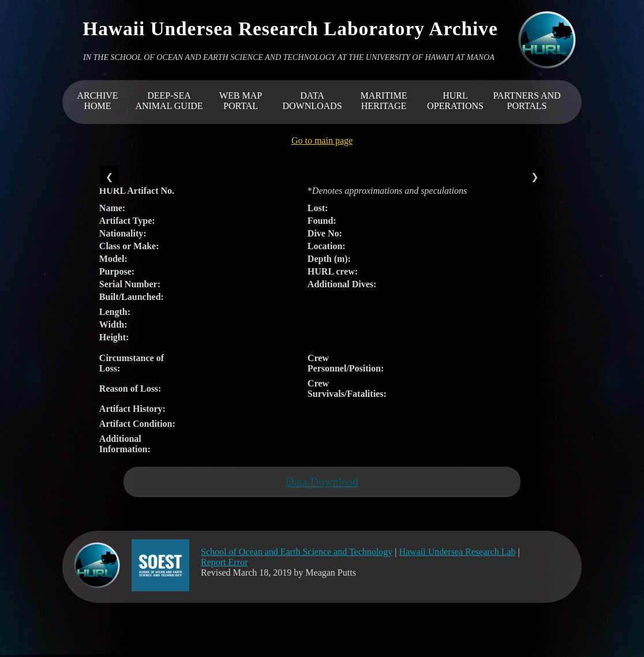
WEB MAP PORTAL (241, 101)
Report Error (224, 562)
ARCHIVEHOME (97, 101)
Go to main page (322, 140)
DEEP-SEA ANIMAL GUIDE (169, 101)
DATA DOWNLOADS (312, 101)
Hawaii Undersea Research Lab (457, 552)
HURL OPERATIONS (455, 101)
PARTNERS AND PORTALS (527, 101)
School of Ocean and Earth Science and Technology (297, 552)
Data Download (322, 482)
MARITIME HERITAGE (384, 101)
